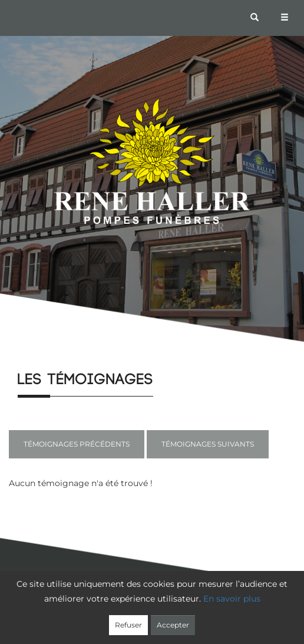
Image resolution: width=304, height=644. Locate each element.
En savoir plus (232, 599)
